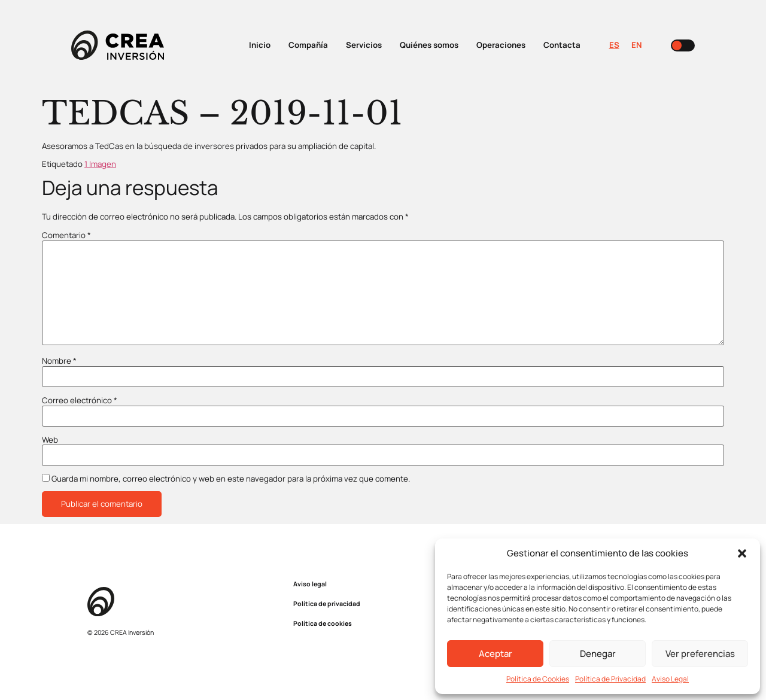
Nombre (59, 361)
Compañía (308, 45)
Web (50, 440)
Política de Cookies (538, 679)
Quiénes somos (429, 45)
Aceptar (496, 654)
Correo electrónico (80, 401)
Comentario (66, 235)
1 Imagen (100, 164)
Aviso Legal (670, 679)
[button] (742, 553)
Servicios (364, 45)
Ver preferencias (700, 654)
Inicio (260, 45)
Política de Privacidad (610, 679)
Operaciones (501, 45)
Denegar (598, 654)
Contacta (562, 45)
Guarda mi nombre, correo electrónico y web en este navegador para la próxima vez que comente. (231, 479)
